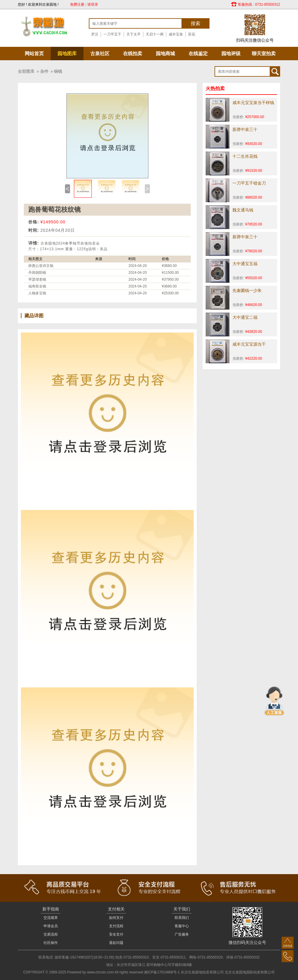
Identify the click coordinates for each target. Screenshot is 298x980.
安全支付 (116, 934)
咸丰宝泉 (176, 34)
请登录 (93, 4)
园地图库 (67, 54)
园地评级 (231, 54)
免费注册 (77, 4)
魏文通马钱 (243, 210)
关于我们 (182, 909)
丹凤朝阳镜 (37, 273)
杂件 (44, 71)
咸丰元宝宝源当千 (249, 344)
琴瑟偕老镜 (37, 279)
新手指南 (51, 909)
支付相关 (116, 909)
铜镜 (58, 71)
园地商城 (165, 54)
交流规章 (51, 918)
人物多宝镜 (37, 293)
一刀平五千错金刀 (249, 183)
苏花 (192, 34)
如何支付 (116, 918)
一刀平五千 (112, 34)
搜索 (195, 23)
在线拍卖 (133, 54)
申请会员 (51, 926)
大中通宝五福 (245, 264)
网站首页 (34, 54)
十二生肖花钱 (245, 156)
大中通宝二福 (245, 317)
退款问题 (116, 943)
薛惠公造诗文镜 (41, 266)
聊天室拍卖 (264, 54)
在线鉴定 (198, 54)
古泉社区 (100, 54)
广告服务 (182, 934)
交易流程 (51, 934)
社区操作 (51, 943)
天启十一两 (155, 34)
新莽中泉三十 (245, 129)
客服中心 (182, 926)
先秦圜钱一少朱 (247, 290)
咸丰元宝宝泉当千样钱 (253, 103)
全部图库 (26, 71)
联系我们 (182, 918)
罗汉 (95, 34)
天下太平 (134, 34)
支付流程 (116, 926)
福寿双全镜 (37, 286)
